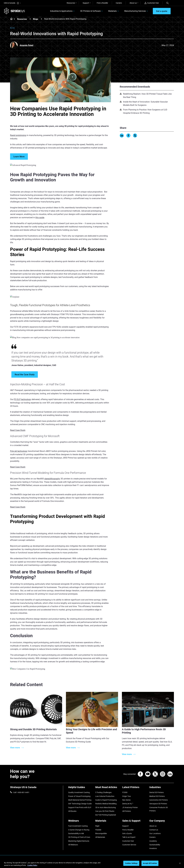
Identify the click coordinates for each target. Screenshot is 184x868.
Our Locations (155, 833)
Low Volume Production (105, 796)
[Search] (168, 3)
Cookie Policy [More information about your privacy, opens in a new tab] (32, 865)
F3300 (125, 792)
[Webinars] (80, 822)
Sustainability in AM (76, 833)
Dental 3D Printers (157, 792)
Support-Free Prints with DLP (80, 807)
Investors (153, 848)
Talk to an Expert (129, 837)
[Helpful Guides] (80, 788)
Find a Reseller (102, 3)
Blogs (36, 19)
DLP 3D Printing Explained (106, 815)
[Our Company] (162, 822)
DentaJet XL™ (128, 804)
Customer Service (129, 845)
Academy (153, 841)
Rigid (97, 826)
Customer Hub (152, 3)
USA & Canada (12, 3)
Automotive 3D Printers (159, 800)
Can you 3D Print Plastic (105, 811)
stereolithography (52, 479)
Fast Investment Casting (78, 826)
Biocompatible (101, 833)
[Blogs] (41, 19)
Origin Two (127, 796)
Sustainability (155, 845)
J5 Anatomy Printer (130, 807)
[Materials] (108, 822)
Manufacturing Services (135, 11)
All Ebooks (72, 811)
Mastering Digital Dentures (79, 841)
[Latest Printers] (135, 788)
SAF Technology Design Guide (80, 804)
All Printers (127, 811)
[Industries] (162, 788)
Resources (71, 3)
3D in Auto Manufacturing (106, 807)
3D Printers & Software (90, 11)
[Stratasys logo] (14, 11)
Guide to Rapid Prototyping (106, 800)
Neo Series (126, 800)
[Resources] (30, 19)
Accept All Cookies (150, 863)
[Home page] (11, 19)
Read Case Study (18, 430)
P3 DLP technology (22, 399)
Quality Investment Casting (79, 792)
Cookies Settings (131, 863)
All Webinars (73, 845)
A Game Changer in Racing (79, 830)
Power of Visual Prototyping (79, 796)
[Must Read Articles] (108, 788)
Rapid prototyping (18, 135)
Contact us (154, 830)
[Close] (180, 863)
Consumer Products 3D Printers (159, 809)
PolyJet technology (19, 451)
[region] (92, 863)
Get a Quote (127, 833)
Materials (112, 11)
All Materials (100, 837)
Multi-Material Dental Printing (80, 800)
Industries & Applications (61, 11)
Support (86, 3)
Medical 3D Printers (157, 796)
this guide (40, 218)
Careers (119, 3)
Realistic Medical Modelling (106, 804)
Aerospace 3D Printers (158, 804)
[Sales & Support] (135, 822)
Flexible (98, 830)
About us (133, 3)
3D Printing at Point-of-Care (79, 837)
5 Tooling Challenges (103, 792)
